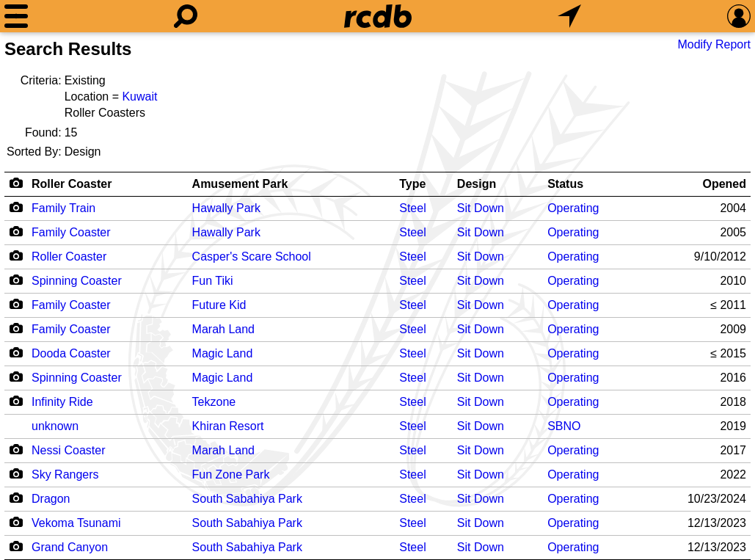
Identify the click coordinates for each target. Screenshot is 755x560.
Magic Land (223, 353)
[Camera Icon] (16, 207)
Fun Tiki (213, 281)
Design (477, 184)
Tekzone (214, 402)
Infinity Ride (62, 402)
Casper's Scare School (252, 257)
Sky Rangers (65, 474)
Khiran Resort (228, 426)
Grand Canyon (70, 547)
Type (412, 184)
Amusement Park (240, 184)
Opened (724, 184)
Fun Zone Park (231, 474)
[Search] (186, 16)
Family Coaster (71, 232)
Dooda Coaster (71, 353)
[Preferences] (739, 16)
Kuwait (139, 97)
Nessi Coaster (68, 450)
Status (565, 184)
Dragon (51, 499)
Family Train (63, 208)
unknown (55, 426)
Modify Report (714, 44)
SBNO (564, 426)
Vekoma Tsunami (76, 523)
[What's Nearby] (569, 16)
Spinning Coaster (77, 281)
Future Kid (219, 305)
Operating (573, 208)
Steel (412, 208)
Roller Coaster (72, 184)
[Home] (378, 16)
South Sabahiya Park (247, 499)
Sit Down (481, 208)
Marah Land (223, 329)
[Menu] (16, 16)
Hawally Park (226, 208)
